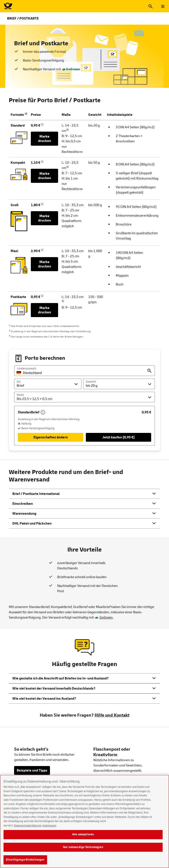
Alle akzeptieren (83, 838)
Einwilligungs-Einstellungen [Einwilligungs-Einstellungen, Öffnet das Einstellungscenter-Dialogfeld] (25, 863)
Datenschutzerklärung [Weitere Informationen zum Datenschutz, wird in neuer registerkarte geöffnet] (28, 829)
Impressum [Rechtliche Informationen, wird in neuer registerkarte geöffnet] (49, 829)
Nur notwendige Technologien (83, 850)
